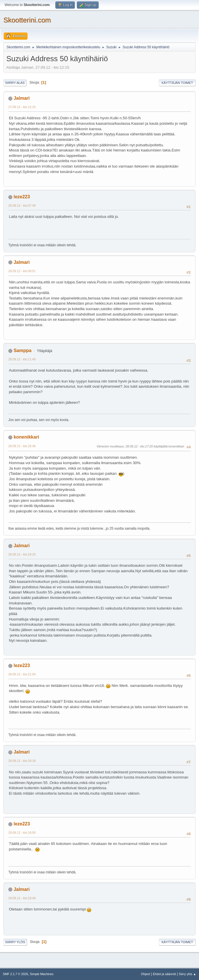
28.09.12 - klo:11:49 (22, 359)
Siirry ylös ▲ (188, 974)
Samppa (22, 350)
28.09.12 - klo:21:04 (22, 674)
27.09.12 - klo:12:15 (22, 107)
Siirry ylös (15, 942)
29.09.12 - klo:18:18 (22, 761)
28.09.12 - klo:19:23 (22, 554)
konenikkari (26, 437)
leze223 (22, 197)
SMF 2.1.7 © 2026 (15, 974)
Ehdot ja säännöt (164, 974)
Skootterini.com (27, 20)
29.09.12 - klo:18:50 (22, 833)
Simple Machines (42, 974)
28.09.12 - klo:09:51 (22, 271)
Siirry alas (15, 83)
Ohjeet (145, 974)
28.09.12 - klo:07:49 (22, 205)
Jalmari (22, 98)
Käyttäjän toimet (177, 83)
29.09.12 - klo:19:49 (22, 898)
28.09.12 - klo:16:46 (22, 446)
